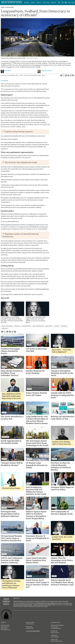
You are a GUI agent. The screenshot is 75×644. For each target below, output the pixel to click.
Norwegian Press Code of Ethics (45, 603)
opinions (17, 326)
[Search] (59, 3)
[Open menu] (64, 3)
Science (39, 3)
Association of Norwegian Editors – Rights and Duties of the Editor (32, 605)
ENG (73, 3)
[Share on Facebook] (61, 75)
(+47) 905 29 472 (57, 628)
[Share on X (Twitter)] (64, 75)
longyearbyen (26, 326)
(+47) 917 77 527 (30, 628)
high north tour (38, 326)
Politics (33, 3)
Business (27, 3)
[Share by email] (68, 75)
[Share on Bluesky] (73, 75)
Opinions (53, 3)
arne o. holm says (7, 326)
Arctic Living (46, 3)
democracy (49, 326)
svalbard (5, 328)
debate (57, 326)
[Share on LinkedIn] (66, 75)
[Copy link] (71, 75)
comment (64, 326)
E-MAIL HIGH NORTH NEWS (33, 631)
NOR (69, 3)
